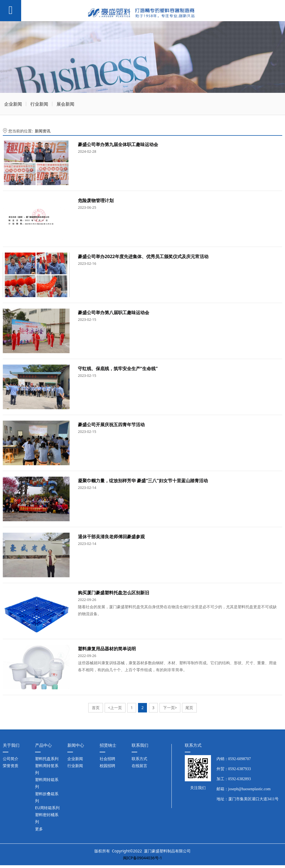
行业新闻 (39, 104)
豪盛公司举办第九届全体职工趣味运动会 (118, 144)
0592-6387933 (240, 769)
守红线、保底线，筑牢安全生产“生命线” (118, 368)
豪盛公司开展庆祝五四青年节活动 (111, 425)
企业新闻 (13, 104)
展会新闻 (65, 104)
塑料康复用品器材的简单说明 (107, 649)
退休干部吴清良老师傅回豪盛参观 (111, 537)
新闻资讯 (43, 131)
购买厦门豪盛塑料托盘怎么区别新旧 (114, 593)
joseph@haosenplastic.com (249, 789)
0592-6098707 (240, 759)
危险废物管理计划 (96, 200)
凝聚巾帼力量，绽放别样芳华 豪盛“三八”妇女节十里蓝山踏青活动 (143, 481)
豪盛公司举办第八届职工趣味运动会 (114, 312)
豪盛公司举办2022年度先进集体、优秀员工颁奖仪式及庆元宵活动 (143, 256)
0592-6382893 (240, 779)
